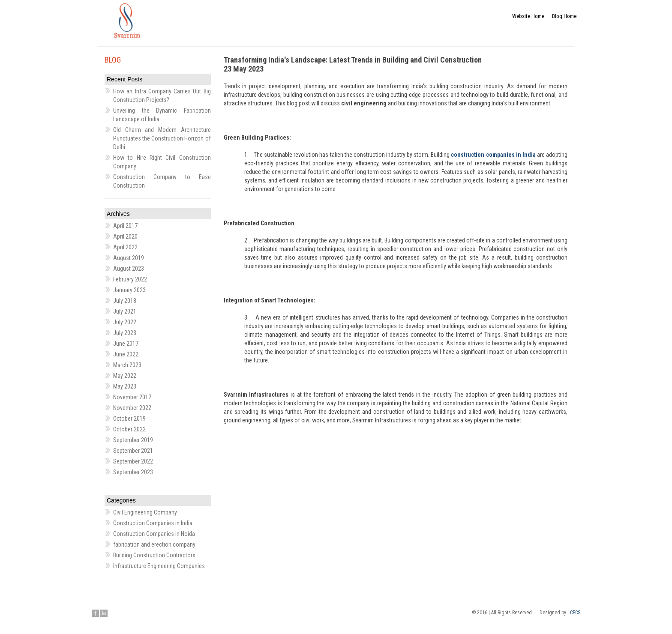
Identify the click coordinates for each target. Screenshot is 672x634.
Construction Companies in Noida (154, 534)
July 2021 (125, 311)
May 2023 (125, 386)
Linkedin (104, 613)
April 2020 (125, 236)
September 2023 (133, 472)
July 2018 (125, 301)
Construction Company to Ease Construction (162, 181)
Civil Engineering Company (145, 512)
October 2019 (129, 419)
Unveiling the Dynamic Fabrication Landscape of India (162, 115)
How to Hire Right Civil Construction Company (162, 162)
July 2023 (125, 333)
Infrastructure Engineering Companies (159, 566)
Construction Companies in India (153, 523)
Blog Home (563, 18)
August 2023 (129, 269)
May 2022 (125, 376)
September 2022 (133, 461)
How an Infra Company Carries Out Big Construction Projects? (162, 96)
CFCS (575, 613)
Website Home (524, 18)
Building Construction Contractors (154, 555)
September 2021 (133, 451)
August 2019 (129, 258)
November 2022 (132, 408)
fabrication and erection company (154, 544)
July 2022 (125, 322)
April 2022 (125, 247)
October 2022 (129, 429)
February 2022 (130, 279)
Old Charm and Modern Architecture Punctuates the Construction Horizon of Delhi (162, 138)
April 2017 (125, 226)
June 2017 (126, 344)
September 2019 (133, 440)
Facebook (95, 613)
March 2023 (127, 365)
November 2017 (132, 397)
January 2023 (129, 290)
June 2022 (126, 354)
